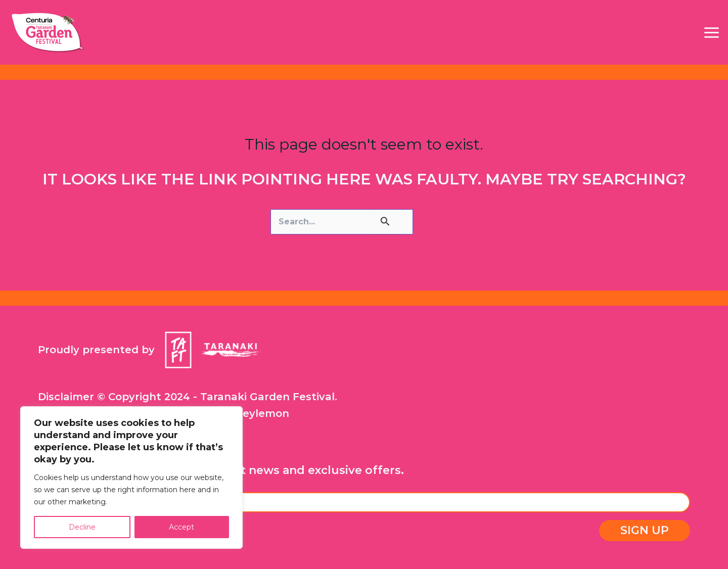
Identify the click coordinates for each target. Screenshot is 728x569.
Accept (181, 527)
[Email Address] (364, 502)
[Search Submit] (385, 222)
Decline (82, 527)
